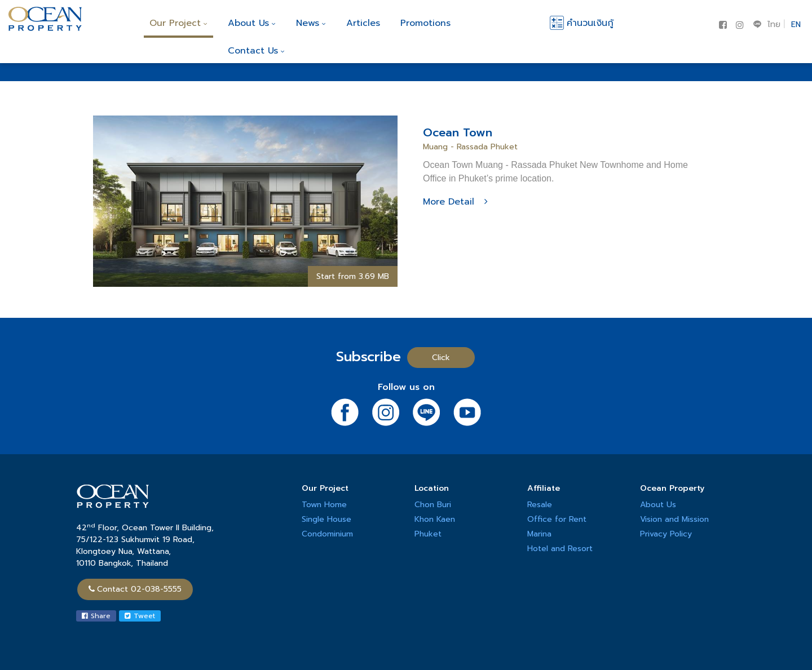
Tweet (140, 616)
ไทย (774, 25)
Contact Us (256, 51)
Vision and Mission (674, 519)
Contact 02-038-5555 (135, 589)
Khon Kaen (435, 519)
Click (441, 358)
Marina (539, 534)
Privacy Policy (666, 534)
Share (96, 616)
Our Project (178, 23)
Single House (326, 519)
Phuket (428, 534)
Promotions (425, 23)
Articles (363, 23)
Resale (540, 505)
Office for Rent (557, 519)
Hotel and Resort (560, 549)
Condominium (327, 534)
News (311, 23)
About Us (252, 23)
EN (796, 25)
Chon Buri (433, 505)
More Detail (455, 202)
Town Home (324, 505)
